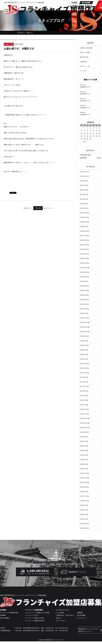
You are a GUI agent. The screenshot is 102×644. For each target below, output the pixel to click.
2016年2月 (83, 464)
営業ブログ (83, 53)
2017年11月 (83, 368)
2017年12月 (83, 364)
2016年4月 (83, 455)
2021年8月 (83, 181)
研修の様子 (83, 57)
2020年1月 (83, 263)
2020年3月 (83, 254)
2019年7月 (83, 290)
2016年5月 (83, 450)
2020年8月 (83, 231)
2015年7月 (83, 496)
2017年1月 (83, 414)
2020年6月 (83, 240)
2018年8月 (83, 341)
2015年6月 (83, 501)
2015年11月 (83, 478)
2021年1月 (83, 208)
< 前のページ (23, 208)
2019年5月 (83, 300)
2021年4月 (83, 199)
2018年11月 (83, 327)
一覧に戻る (38, 208)
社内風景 (83, 62)
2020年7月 (83, 236)
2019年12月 (83, 268)
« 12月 (84, 142)
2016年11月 (83, 423)
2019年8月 (83, 286)
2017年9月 (83, 377)
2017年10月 (83, 373)
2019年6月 (83, 295)
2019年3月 (83, 309)
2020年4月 (83, 249)
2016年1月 (83, 469)
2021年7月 (83, 185)
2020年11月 (83, 217)
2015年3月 (83, 514)
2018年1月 (83, 359)
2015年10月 (83, 482)
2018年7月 (83, 345)
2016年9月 (83, 432)
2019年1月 (83, 318)
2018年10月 (83, 332)
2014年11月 (83, 528)
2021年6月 (83, 190)
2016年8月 (83, 437)
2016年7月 (83, 441)
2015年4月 (83, 510)
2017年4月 (83, 400)
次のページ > (53, 208)
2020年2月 (83, 258)
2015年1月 (83, 519)
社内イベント (84, 66)
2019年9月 (83, 281)
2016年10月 (83, 428)
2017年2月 (83, 409)
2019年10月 (83, 277)
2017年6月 (83, 391)
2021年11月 (83, 176)
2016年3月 (83, 460)
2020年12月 (83, 213)
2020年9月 (83, 226)
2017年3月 (83, 405)
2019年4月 (83, 304)
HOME (2, 33)
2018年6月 (83, 350)
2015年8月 (83, 492)
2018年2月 (83, 354)
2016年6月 (83, 446)
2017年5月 (83, 396)
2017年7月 (83, 386)
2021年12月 (83, 172)
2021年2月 (83, 204)
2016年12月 (83, 418)
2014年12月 (83, 524)
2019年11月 (83, 272)
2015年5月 (83, 505)
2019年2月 (83, 313)
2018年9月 (83, 336)
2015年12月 (83, 473)
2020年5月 (83, 245)
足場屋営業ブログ (85, 87)
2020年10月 (83, 222)
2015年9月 (83, 487)
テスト (82, 71)
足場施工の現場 (84, 48)
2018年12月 (83, 322)
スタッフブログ (11, 33)
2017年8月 (83, 382)
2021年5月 (83, 194)
